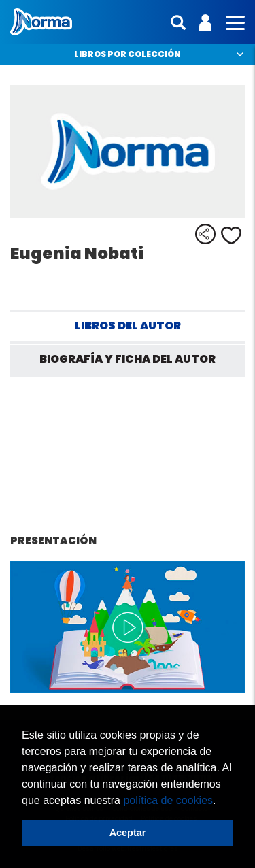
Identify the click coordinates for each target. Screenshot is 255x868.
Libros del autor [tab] (128, 325)
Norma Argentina (41, 22)
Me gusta (231, 235)
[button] (221, 801)
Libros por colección (128, 54)
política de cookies (168, 800)
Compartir (205, 234)
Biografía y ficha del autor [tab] (128, 359)
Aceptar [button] (128, 833)
